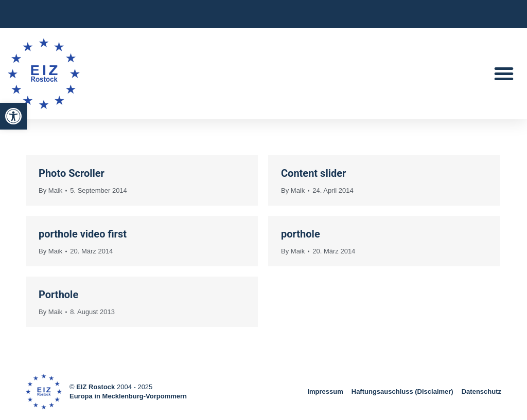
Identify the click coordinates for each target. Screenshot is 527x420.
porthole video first (83, 234)
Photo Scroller (72, 173)
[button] (13, 116)
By (50, 190)
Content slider (313, 173)
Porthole (58, 295)
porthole (301, 234)
